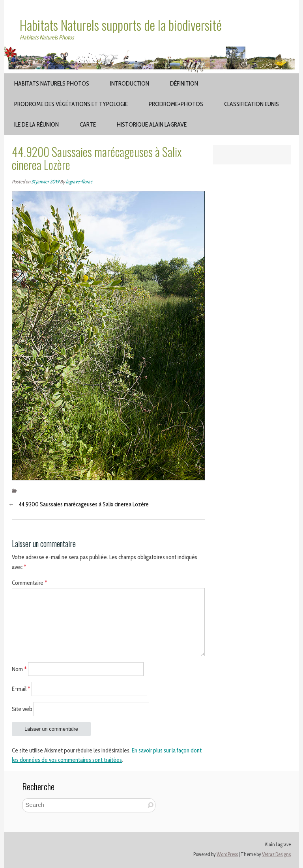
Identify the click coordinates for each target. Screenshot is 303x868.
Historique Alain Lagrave (152, 124)
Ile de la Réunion (36, 124)
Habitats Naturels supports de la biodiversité (121, 25)
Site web (22, 709)
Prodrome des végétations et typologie (71, 104)
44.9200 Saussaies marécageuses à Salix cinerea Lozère (84, 504)
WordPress (227, 854)
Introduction (130, 83)
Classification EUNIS (252, 104)
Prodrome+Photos (176, 104)
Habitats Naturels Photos (52, 83)
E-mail (21, 689)
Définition (184, 83)
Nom (19, 669)
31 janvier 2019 (45, 182)
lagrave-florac (79, 182)
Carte (88, 124)
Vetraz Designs (276, 854)
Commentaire (30, 583)
